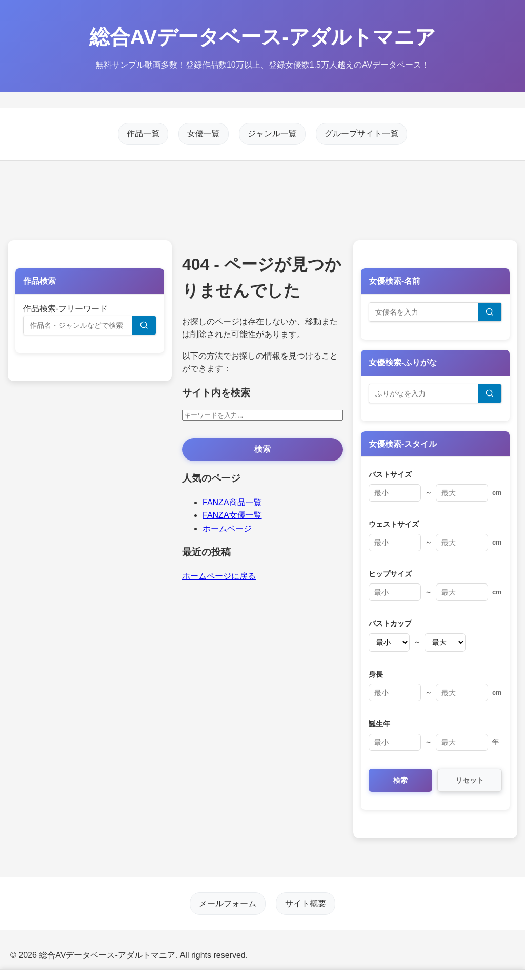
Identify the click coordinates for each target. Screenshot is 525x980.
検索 (262, 449)
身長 (376, 674)
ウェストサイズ (394, 524)
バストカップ (390, 623)
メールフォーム (228, 903)
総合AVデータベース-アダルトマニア (263, 37)
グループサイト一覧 (361, 134)
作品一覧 (143, 134)
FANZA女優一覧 (232, 515)
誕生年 (379, 724)
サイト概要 (305, 903)
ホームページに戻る (219, 576)
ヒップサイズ (390, 574)
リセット (470, 780)
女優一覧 (204, 134)
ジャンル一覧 (272, 134)
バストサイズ (390, 474)
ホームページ (227, 528)
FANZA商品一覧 (232, 502)
